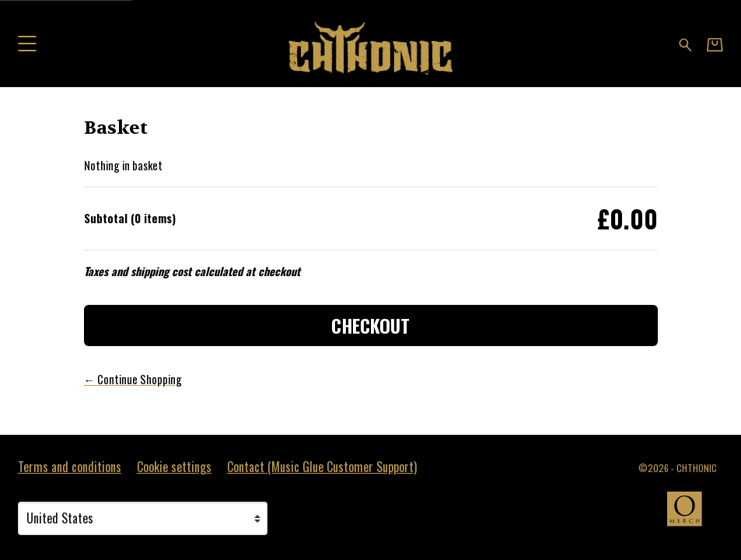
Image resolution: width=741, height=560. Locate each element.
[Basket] (715, 44)
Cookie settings (174, 467)
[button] (27, 43)
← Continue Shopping (133, 379)
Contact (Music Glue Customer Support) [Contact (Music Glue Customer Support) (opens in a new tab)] (322, 467)
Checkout (370, 325)
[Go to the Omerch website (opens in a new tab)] (692, 516)
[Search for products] (685, 43)
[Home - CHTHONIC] (370, 43)
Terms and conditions (70, 467)
